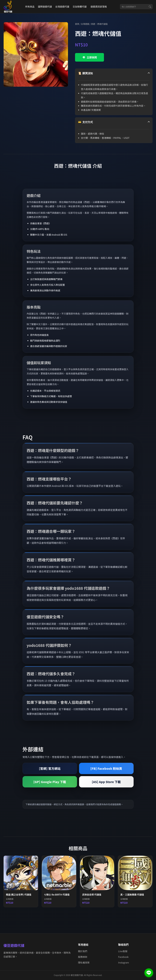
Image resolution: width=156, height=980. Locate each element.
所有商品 (30, 7)
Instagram (124, 962)
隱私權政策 (84, 962)
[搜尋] (150, 7)
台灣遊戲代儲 (62, 7)
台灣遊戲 (85, 24)
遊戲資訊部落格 (99, 7)
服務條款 (83, 957)
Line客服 (123, 951)
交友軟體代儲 (80, 7)
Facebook (123, 957)
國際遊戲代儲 (45, 7)
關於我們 (83, 951)
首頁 (77, 24)
